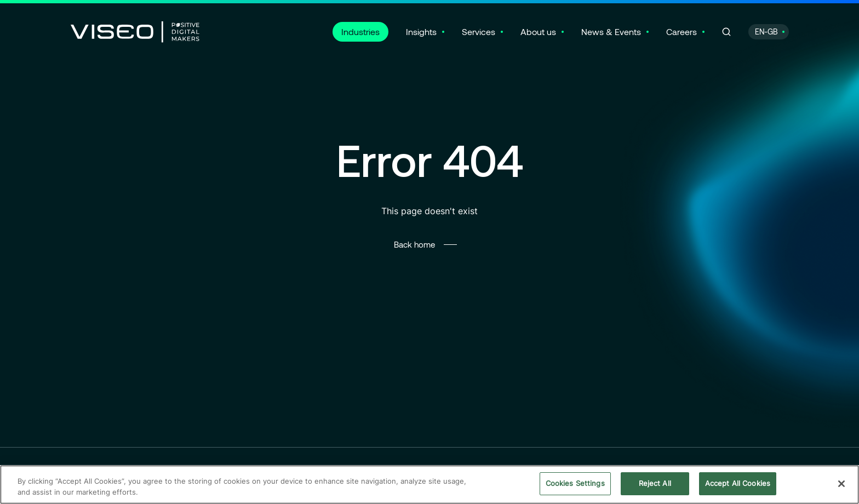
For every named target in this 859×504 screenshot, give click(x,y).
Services (479, 31)
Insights (421, 31)
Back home (414, 244)
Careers (682, 31)
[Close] (841, 485)
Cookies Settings (575, 485)
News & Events (611, 31)
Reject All (655, 485)
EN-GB (766, 31)
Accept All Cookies (738, 485)
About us (538, 31)
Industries (360, 31)
